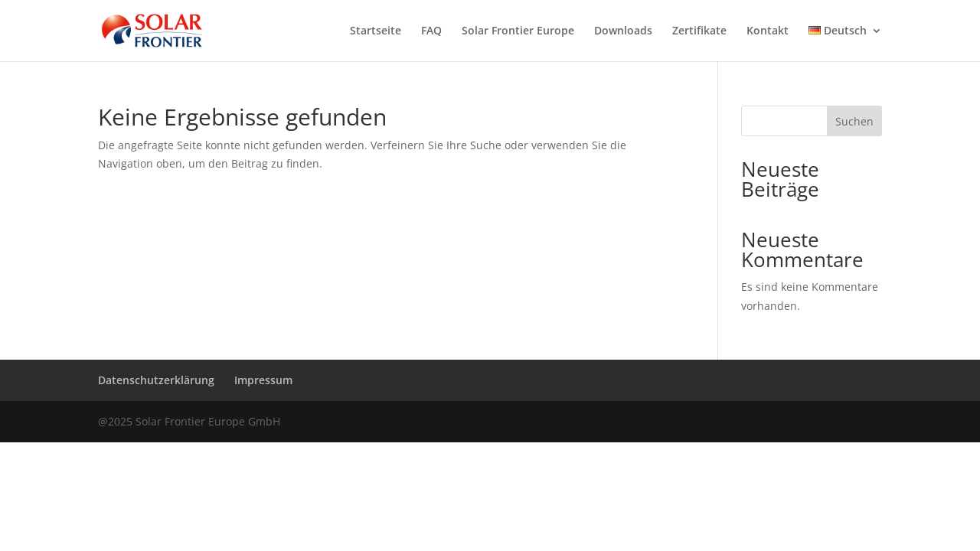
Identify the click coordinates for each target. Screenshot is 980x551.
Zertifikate (699, 31)
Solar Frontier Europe (518, 31)
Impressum (263, 380)
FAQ (431, 31)
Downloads (623, 31)
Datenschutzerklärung (156, 380)
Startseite (376, 31)
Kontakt (768, 31)
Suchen (854, 121)
